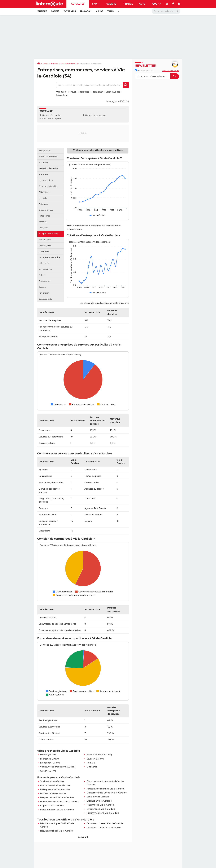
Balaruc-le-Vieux (95, 755)
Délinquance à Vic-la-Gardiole (55, 789)
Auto (142, 4)
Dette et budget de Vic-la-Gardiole (57, 810)
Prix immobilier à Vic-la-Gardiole (103, 813)
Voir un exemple (171, 71)
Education (86, 11)
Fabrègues (84, 92)
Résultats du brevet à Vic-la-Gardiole (105, 823)
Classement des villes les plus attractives (99, 150)
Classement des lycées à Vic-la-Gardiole (107, 793)
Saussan (91, 759)
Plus (156, 4)
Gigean (44, 771)
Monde (99, 11)
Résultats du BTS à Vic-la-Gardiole (104, 828)
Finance (128, 4)
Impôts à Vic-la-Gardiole (52, 806)
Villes (110, 11)
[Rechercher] (166, 11)
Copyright (83, 837)
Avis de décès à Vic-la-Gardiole (55, 785)
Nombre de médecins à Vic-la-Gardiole (60, 802)
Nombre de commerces (96, 115)
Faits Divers (70, 11)
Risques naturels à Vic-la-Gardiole (57, 797)
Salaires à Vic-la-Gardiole (52, 781)
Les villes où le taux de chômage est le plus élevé (104, 303)
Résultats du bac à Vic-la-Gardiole (57, 831)
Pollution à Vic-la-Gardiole (53, 793)
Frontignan (97, 92)
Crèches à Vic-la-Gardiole (99, 801)
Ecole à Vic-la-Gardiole (98, 797)
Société (55, 11)
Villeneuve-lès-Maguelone (53, 767)
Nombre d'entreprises (52, 115)
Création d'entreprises (52, 119)
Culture (111, 4)
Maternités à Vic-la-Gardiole (101, 805)
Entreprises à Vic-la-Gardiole (101, 809)
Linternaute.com (144, 71)
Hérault (54, 64)
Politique (42, 11)
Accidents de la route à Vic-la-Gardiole (106, 789)
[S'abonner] (157, 76)
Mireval (72, 92)
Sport (96, 4)
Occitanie (92, 767)
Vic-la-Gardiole (68, 64)
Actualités (78, 4)
